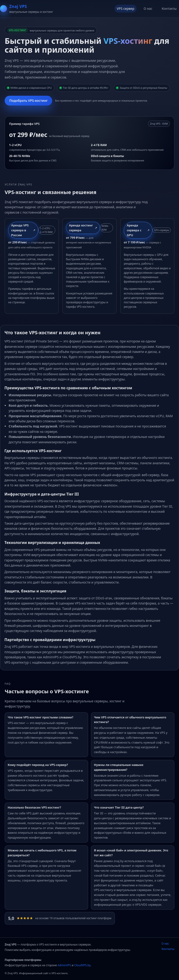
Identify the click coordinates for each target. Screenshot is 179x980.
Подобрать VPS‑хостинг (28, 101)
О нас (148, 9)
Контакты (169, 9)
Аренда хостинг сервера (81, 228)
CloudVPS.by (82, 965)
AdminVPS (64, 965)
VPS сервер (126, 9)
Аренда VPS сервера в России (20, 230)
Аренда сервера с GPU (134, 230)
